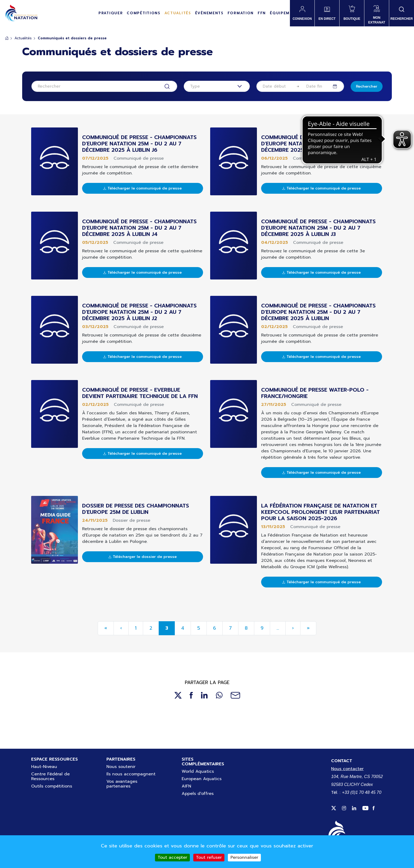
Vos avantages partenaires (122, 784)
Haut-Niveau (44, 767)
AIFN (186, 786)
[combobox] (217, 86)
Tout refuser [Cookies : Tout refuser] (209, 857)
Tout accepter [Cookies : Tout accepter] (172, 857)
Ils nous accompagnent (131, 774)
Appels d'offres (198, 794)
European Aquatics (202, 779)
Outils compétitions (52, 786)
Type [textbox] (195, 86)
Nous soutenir (121, 767)
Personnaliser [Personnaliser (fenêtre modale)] (244, 857)
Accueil (7, 38)
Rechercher (367, 86)
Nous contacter (347, 769)
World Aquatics (198, 771)
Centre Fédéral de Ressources (50, 776)
